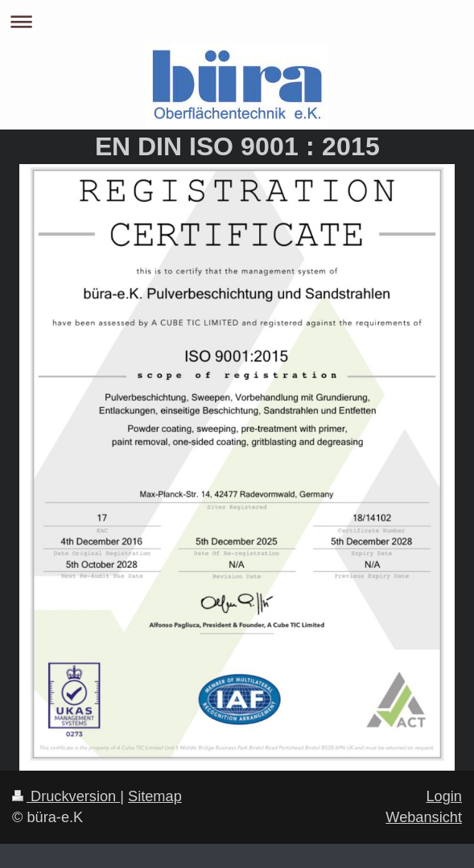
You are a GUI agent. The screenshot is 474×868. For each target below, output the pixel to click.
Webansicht (424, 817)
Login (444, 796)
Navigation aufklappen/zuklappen (237, 21)
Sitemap (155, 796)
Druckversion (66, 796)
